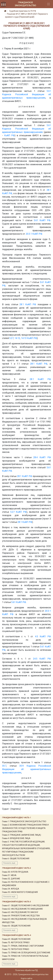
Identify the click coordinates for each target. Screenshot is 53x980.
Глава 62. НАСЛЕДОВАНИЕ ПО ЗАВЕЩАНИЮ (22, 909)
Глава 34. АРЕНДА (11, 889)
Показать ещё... (10, 863)
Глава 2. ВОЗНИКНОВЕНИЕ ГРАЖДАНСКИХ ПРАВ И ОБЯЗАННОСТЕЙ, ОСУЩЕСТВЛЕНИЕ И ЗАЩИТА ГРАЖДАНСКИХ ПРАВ (25, 828)
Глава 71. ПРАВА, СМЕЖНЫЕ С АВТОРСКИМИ (23, 946)
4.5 (37, 636)
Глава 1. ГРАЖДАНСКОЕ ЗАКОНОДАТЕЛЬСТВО (24, 821)
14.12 (17, 338)
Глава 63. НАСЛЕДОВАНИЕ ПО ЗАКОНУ (20, 912)
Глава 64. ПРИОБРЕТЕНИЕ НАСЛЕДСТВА (21, 916)
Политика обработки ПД (27, 970)
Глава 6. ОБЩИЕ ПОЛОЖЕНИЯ (16, 859)
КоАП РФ (10, 135)
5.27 (11, 338)
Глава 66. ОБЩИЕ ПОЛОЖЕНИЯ (16, 926)
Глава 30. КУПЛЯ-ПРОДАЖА (15, 872)
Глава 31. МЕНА (9, 875)
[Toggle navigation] (49, 4)
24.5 (35, 659)
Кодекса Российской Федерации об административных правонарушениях (26, 769)
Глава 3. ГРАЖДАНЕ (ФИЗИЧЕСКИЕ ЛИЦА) (22, 835)
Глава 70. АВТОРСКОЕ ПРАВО (16, 942)
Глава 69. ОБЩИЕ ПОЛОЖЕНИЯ (16, 939)
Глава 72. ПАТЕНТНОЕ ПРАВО (16, 949)
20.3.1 (29, 234)
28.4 (35, 457)
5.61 (49, 91)
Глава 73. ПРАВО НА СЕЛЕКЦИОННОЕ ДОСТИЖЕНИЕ (26, 953)
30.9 (21, 766)
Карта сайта (27, 978)
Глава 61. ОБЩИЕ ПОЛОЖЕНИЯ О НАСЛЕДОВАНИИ (25, 905)
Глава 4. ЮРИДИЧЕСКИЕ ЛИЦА (16, 838)
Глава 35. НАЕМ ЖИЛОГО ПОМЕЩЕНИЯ (20, 892)
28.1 (49, 190)
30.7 (4, 766)
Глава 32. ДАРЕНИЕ (11, 879)
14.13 (24, 338)
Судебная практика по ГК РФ (23, 11)
